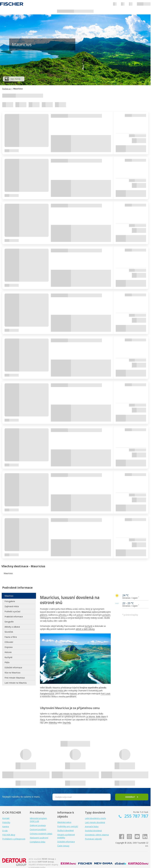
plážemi (44, 615)
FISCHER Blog (9, 835)
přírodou (63, 615)
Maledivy (53, 723)
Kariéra (6, 826)
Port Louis (106, 694)
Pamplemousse (47, 694)
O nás (5, 831)
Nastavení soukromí (39, 838)
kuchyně (89, 626)
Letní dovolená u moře (95, 818)
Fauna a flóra (11, 637)
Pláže (7, 662)
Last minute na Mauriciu (70, 714)
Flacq (42, 720)
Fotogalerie (10, 601)
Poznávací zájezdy (93, 839)
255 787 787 (136, 816)
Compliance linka (38, 842)
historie (73, 694)
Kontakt (6, 818)
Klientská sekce (64, 822)
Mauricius (9, 596)
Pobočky (6, 822)
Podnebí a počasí (12, 611)
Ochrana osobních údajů (41, 834)
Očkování (9, 642)
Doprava (9, 647)
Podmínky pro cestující (68, 826)
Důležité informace (13, 667)
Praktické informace (14, 617)
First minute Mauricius (15, 678)
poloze (80, 615)
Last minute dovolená (95, 822)
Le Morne (90, 717)
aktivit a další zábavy (85, 629)
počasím (106, 615)
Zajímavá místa (12, 606)
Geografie (9, 622)
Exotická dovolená (93, 831)
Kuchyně (8, 657)
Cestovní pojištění (38, 829)
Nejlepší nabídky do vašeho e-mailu (21, 797)
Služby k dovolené (66, 830)
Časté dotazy (63, 846)
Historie (8, 652)
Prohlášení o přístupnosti (14, 839)
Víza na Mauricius (12, 673)
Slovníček (9, 632)
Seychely (67, 723)
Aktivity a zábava (12, 627)
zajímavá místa (56, 691)
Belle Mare (101, 717)
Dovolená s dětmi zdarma (97, 835)
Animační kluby (92, 826)
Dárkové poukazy (38, 825)
